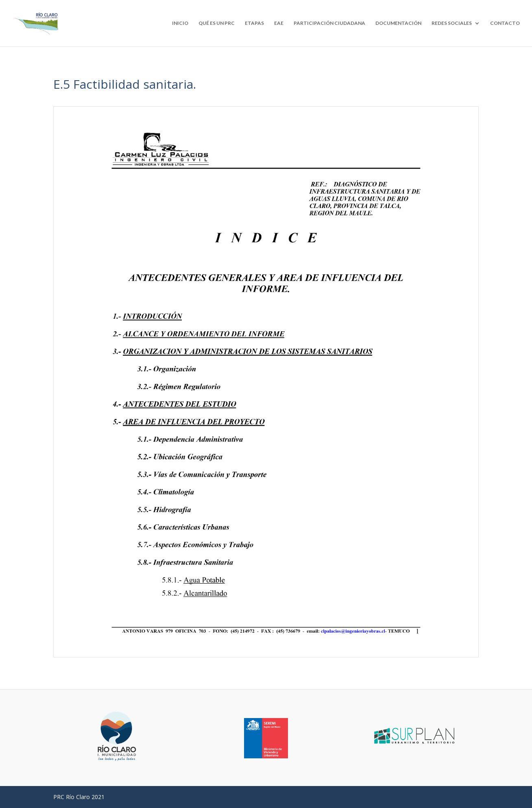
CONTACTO (505, 23)
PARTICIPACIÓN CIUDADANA (329, 23)
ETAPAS (254, 23)
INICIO (180, 23)
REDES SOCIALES (452, 23)
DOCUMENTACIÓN (398, 23)
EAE (279, 23)
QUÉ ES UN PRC (217, 23)
